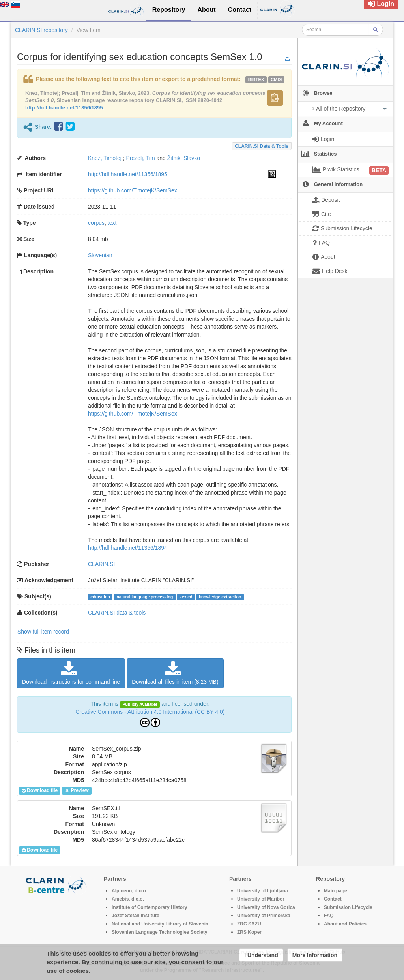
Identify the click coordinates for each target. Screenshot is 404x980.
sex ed (186, 597)
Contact (333, 899)
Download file (40, 791)
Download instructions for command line (71, 673)
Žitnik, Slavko (184, 158)
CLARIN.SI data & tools (262, 146)
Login (381, 4)
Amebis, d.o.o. (128, 899)
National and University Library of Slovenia (160, 924)
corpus (96, 223)
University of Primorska (264, 916)
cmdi (276, 79)
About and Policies (345, 924)
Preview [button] (77, 791)
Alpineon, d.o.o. (129, 891)
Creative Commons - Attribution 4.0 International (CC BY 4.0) (150, 712)
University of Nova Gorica (266, 907)
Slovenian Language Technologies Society (160, 932)
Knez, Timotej (105, 158)
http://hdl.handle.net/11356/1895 (64, 108)
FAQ (329, 916)
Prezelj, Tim (141, 158)
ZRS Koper (249, 932)
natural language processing (145, 597)
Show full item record (43, 632)
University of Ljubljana (263, 891)
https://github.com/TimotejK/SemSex (133, 190)
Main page (336, 891)
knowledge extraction (220, 597)
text (112, 223)
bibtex (256, 79)
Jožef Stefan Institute (136, 916)
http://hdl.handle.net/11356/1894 (128, 548)
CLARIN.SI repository (41, 30)
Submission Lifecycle (348, 907)
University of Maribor (261, 899)
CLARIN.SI (101, 564)
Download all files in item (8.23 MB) (175, 673)
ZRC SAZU (249, 924)
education (100, 597)
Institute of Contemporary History (149, 907)
